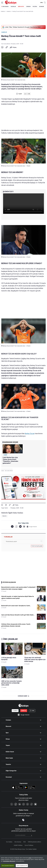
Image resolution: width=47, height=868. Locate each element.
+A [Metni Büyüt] (29, 94)
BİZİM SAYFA (21, 7)
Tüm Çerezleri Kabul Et (8, 866)
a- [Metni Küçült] (25, 94)
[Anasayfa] (23, 706)
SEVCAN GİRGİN (9, 471)
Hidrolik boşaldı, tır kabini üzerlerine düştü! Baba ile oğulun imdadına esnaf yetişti (18, 597)
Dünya (8, 739)
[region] (23, 861)
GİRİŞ (41, 3)
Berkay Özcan (30, 434)
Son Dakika (9, 842)
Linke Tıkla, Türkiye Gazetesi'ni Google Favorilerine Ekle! (21, 27)
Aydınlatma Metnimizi (9, 861)
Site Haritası (18, 842)
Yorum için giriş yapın (37, 546)
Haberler (4, 32)
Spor (7, 733)
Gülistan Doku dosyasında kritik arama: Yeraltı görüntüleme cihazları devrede (16, 625)
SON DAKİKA (5, 7)
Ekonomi (8, 726)
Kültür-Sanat (10, 752)
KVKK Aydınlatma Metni (34, 842)
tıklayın (28, 816)
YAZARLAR (13, 7)
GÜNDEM (28, 7)
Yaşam (8, 745)
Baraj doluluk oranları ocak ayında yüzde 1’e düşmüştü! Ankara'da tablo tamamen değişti (18, 588)
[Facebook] (16, 527)
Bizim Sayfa (9, 758)
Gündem (8, 720)
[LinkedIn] (20, 527)
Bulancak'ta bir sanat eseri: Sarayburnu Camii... (16, 606)
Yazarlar (8, 764)
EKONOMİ (41, 7)
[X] (12, 527)
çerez (30, 858)
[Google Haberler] (32, 527)
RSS (25, 842)
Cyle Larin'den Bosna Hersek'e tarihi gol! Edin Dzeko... (18, 615)
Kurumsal (9, 777)
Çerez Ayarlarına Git (22, 866)
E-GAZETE (15, 711)
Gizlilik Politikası (18, 845)
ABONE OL (24, 711)
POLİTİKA (35, 7)
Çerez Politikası (29, 845)
